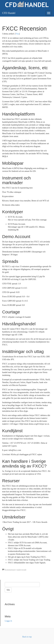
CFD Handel (9, 13)
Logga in (8, 621)
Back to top (27, 637)
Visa (17, 34)
